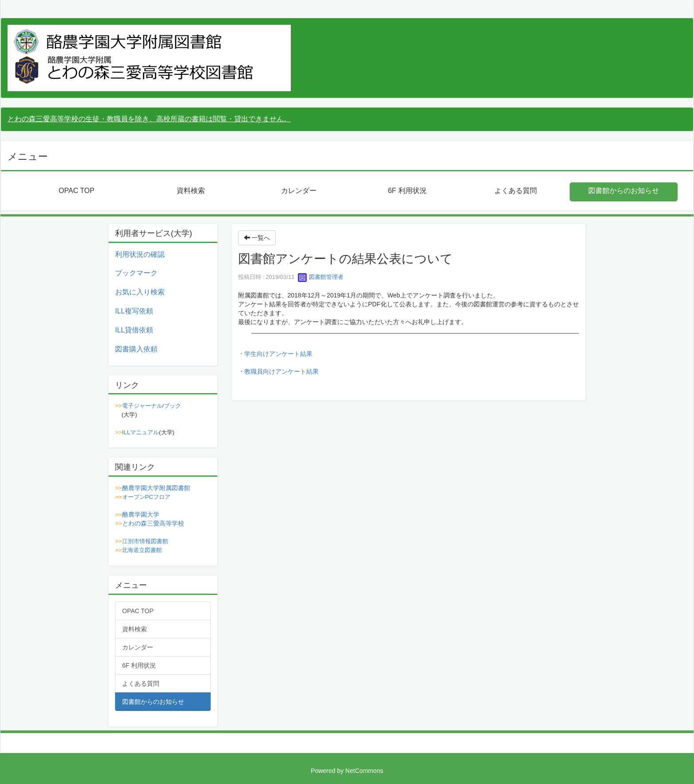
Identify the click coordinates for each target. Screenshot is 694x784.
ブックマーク (136, 273)
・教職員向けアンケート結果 (278, 371)
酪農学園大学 (141, 514)
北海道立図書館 (142, 550)
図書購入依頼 (136, 349)
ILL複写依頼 (134, 311)
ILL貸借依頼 (134, 330)
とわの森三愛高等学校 (153, 523)
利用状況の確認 (140, 254)
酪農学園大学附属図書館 (156, 488)
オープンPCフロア (147, 497)
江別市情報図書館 (145, 541)
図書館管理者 (321, 277)
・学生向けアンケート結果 (275, 354)
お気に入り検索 (140, 292)
